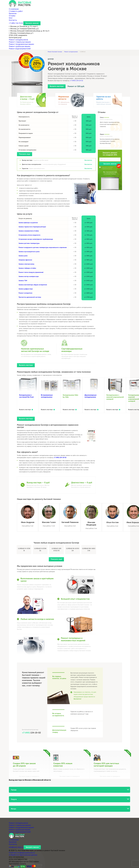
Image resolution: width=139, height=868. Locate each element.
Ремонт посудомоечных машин (21, 44)
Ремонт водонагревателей (20, 49)
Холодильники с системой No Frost (26, 396)
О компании (14, 9)
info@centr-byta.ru (16, 847)
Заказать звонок (32, 23)
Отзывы (12, 16)
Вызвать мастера (57, 86)
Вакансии (13, 13)
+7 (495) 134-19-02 (76, 81)
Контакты (13, 20)
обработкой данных (107, 169)
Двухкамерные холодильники (91, 396)
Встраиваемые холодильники (47, 396)
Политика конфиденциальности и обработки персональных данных (23, 854)
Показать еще (25, 154)
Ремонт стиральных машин (20, 42)
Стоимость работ (16, 11)
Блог (11, 18)
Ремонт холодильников (18, 40)
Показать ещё (56, 559)
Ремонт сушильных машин (20, 46)
